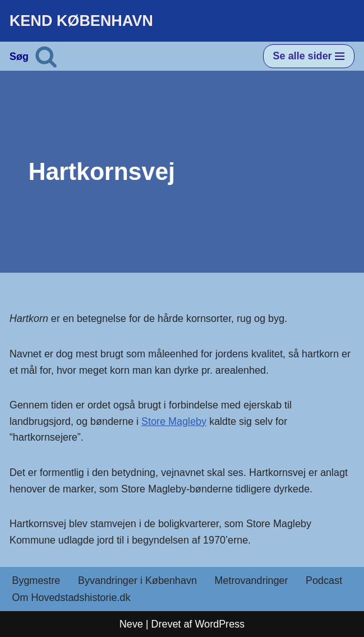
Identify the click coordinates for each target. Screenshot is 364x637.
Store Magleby (174, 421)
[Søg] (46, 56)
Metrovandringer (251, 580)
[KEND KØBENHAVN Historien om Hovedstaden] (81, 21)
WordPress (220, 624)
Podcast (324, 580)
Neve (131, 624)
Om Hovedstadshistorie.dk (71, 598)
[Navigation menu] (309, 56)
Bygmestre (36, 580)
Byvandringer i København (137, 580)
